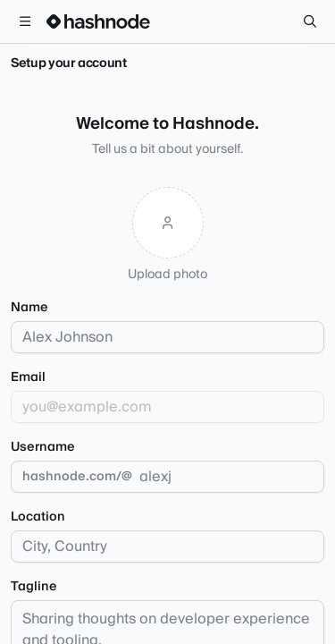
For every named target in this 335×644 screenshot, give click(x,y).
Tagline (34, 587)
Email (28, 377)
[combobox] (167, 547)
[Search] (310, 21)
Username (43, 447)
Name (29, 308)
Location (38, 517)
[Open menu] (25, 21)
